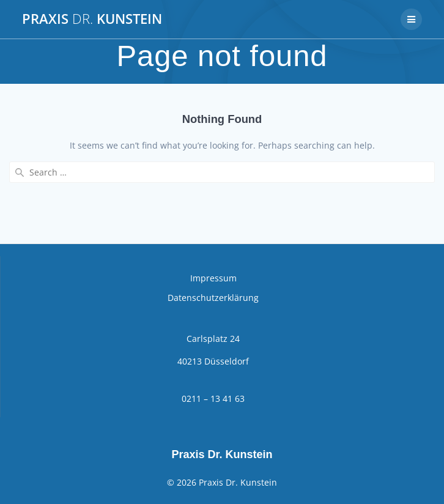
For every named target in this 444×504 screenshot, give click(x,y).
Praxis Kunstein (92, 19)
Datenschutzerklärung (213, 298)
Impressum (213, 278)
